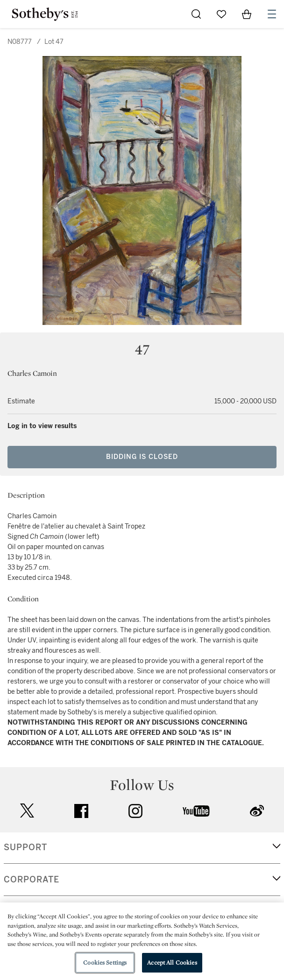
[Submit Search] (196, 14)
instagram (135, 811)
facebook (81, 811)
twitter (27, 811)
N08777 (20, 42)
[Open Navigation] (272, 14)
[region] (142, 941)
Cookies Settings (105, 962)
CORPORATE (32, 880)
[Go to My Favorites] (221, 14)
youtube (196, 811)
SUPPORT (25, 847)
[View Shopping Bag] (247, 14)
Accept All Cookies (172, 962)
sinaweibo (257, 811)
